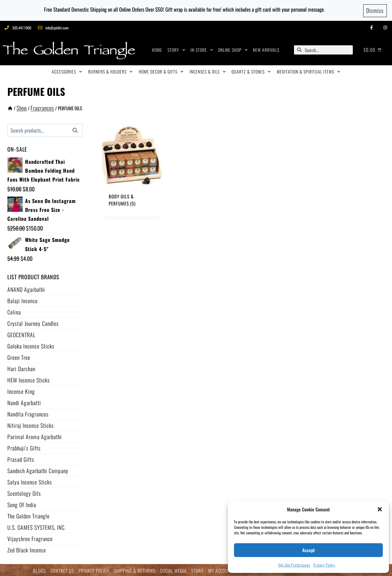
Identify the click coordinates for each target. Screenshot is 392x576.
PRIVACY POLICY (94, 570)
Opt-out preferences (294, 565)
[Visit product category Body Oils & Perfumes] (132, 169)
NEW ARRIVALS (266, 49)
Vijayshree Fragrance (30, 538)
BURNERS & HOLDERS (110, 71)
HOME (157, 49)
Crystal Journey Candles (33, 322)
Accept (309, 550)
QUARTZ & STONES (251, 71)
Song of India (22, 504)
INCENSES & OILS (208, 71)
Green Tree (19, 356)
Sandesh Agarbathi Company (38, 470)
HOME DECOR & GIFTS (161, 71)
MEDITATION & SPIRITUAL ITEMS (309, 71)
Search (77, 130)
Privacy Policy (324, 565)
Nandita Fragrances (28, 413)
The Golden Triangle (28, 515)
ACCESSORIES (67, 71)
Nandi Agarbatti (24, 402)
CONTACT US (62, 570)
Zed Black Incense (27, 549)
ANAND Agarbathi (26, 288)
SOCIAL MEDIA (173, 570)
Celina (14, 311)
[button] (380, 509)
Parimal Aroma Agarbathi (35, 436)
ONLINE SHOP (233, 49)
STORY (176, 49)
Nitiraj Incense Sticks (31, 424)
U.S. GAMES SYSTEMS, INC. (37, 526)
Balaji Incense (23, 300)
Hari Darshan (21, 368)
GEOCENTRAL (21, 334)
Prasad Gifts (21, 458)
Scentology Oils (24, 492)
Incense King (21, 390)
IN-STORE (202, 49)
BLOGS (40, 570)
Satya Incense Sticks (30, 481)
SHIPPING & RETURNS (135, 570)
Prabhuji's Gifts (24, 447)
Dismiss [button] (375, 10)
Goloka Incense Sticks (31, 345)
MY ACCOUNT (221, 570)
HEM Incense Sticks (29, 379)
